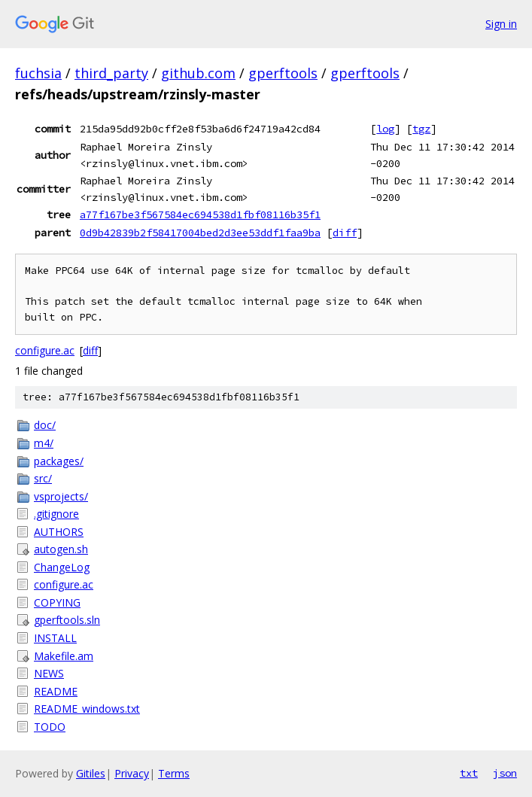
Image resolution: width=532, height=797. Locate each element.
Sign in (501, 24)
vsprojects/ (61, 496)
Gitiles (91, 773)
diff (345, 233)
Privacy (132, 773)
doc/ (45, 425)
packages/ (59, 461)
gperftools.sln (67, 620)
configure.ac (45, 350)
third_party (111, 73)
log (385, 129)
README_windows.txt (87, 709)
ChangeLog (62, 567)
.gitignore (56, 514)
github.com (198, 73)
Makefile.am (64, 656)
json (505, 773)
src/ (43, 478)
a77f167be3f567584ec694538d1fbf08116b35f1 (200, 214)
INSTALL (55, 638)
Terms (174, 773)
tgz (421, 129)
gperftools (283, 73)
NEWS (49, 673)
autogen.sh (61, 549)
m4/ (44, 443)
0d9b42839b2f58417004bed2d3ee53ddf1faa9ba (200, 233)
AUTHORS (59, 532)
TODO (50, 727)
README (56, 691)
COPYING (57, 602)
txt (469, 773)
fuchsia (38, 73)
